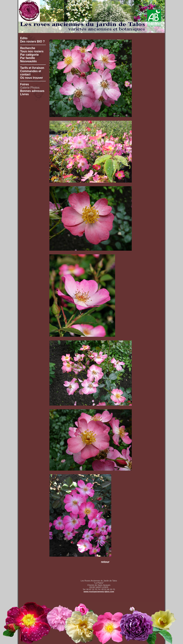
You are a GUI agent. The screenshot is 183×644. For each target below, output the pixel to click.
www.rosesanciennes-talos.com (99, 592)
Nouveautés (28, 61)
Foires (25, 84)
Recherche (28, 48)
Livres (24, 94)
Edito (24, 38)
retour (105, 562)
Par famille (28, 58)
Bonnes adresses (32, 91)
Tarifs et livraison (32, 68)
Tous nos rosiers (32, 51)
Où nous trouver (31, 78)
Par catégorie (29, 55)
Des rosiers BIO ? (32, 41)
